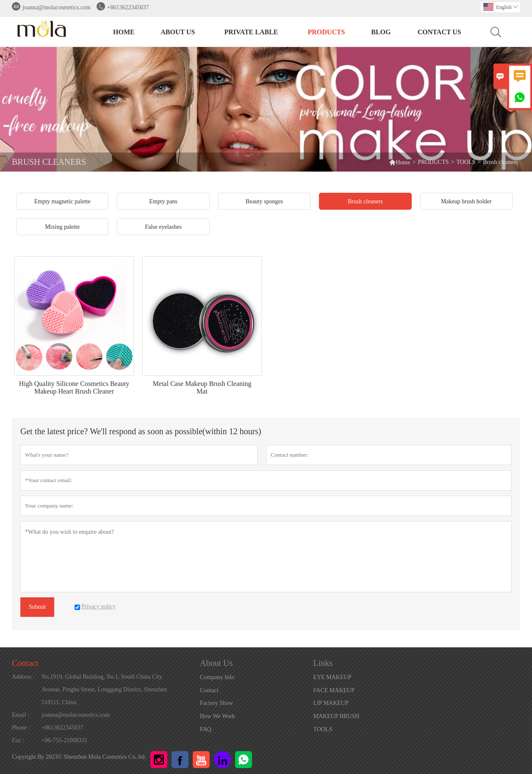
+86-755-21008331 (64, 740)
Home (399, 162)
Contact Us (439, 32)
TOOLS (466, 162)
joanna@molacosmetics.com (57, 7)
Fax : (18, 740)
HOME (124, 32)
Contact (25, 663)
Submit (37, 607)
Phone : (21, 728)
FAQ (206, 729)
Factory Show (216, 703)
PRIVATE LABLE (251, 32)
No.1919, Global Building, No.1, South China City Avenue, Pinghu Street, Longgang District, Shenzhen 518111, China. (104, 689)
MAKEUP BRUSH (337, 716)
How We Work (218, 716)
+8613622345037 (128, 7)
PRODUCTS (327, 32)
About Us (178, 32)
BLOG (381, 32)
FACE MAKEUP (334, 690)
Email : (21, 715)
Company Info (217, 677)
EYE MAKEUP (332, 677)
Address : (23, 677)
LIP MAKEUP (331, 703)
